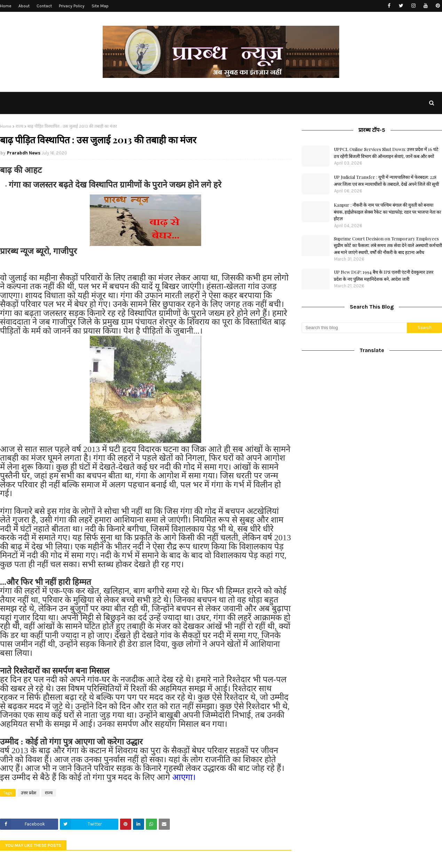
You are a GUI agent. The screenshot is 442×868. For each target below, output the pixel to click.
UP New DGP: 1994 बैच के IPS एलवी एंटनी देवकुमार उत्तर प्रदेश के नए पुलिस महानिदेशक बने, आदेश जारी (384, 275)
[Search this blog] (354, 328)
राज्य (19, 126)
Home (6, 6)
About (24, 6)
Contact (44, 6)
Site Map (100, 6)
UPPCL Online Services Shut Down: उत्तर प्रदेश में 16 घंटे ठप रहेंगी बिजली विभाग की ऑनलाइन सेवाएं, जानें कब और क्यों (386, 153)
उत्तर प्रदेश (29, 793)
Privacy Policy (72, 6)
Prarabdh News (24, 153)
